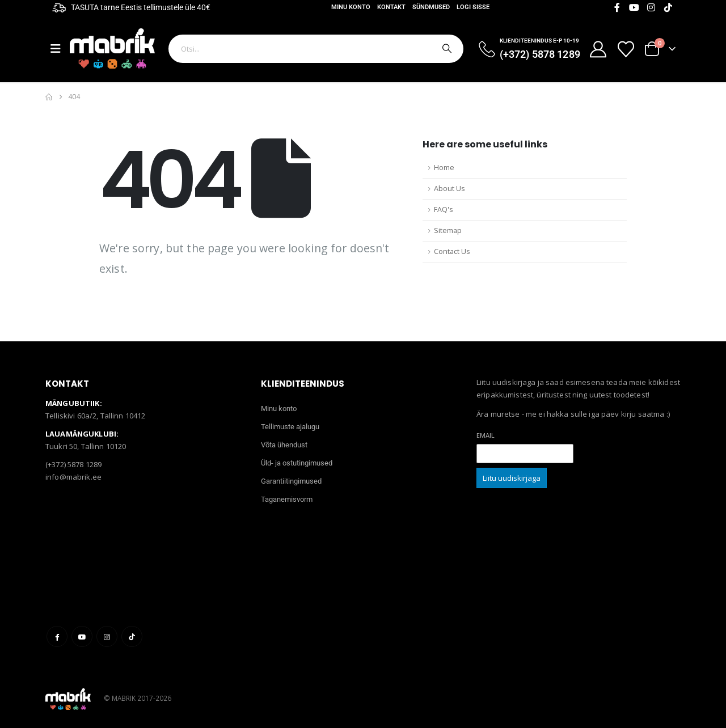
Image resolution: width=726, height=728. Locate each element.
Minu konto (351, 7)
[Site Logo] (112, 48)
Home (444, 168)
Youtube (82, 636)
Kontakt (391, 7)
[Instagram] (651, 7)
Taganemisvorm (287, 499)
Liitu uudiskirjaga (512, 478)
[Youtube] (634, 7)
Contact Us (452, 251)
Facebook (57, 636)
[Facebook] (617, 7)
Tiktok (132, 636)
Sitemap (448, 230)
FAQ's (444, 209)
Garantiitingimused (291, 481)
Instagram (107, 636)
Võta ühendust (284, 445)
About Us (449, 189)
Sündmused (431, 7)
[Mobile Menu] (60, 49)
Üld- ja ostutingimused (297, 463)
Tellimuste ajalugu (290, 427)
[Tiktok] (668, 7)
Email (486, 435)
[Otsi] (446, 49)
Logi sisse (473, 7)
